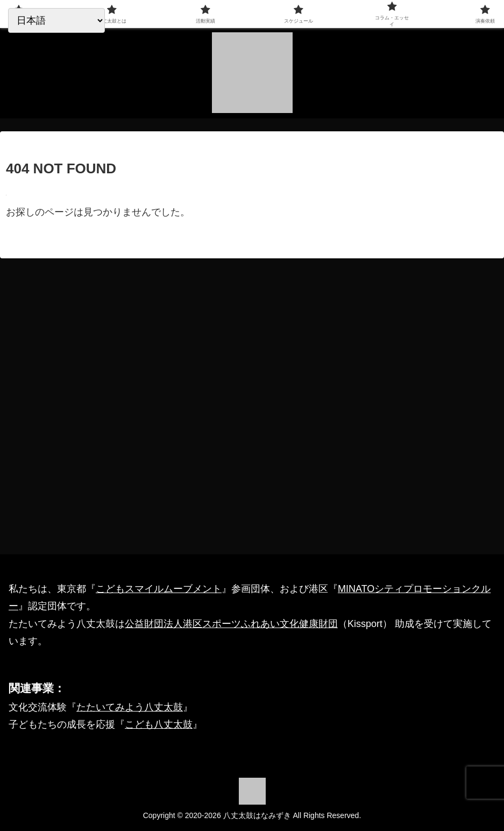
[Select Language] (56, 20)
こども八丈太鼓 (159, 724)
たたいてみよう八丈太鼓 (130, 707)
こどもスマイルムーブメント (159, 589)
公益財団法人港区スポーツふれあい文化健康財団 (231, 624)
